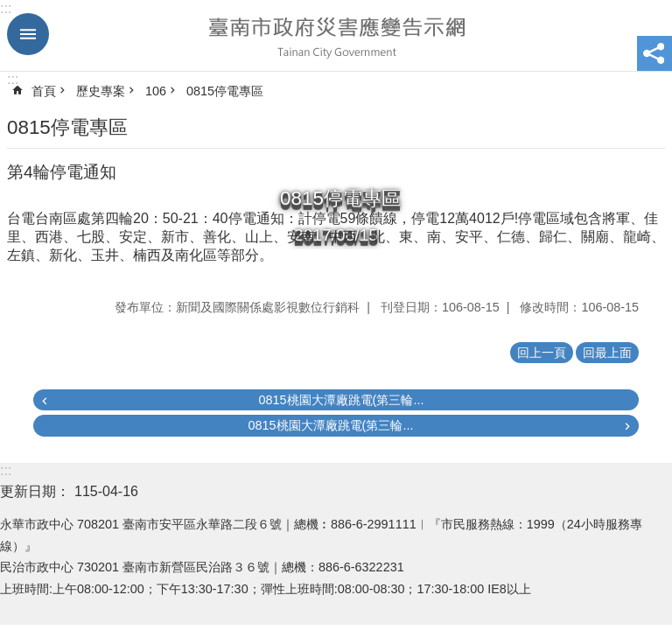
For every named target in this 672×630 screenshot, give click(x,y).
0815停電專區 (225, 91)
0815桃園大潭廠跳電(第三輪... (342, 400)
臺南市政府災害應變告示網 (336, 36)
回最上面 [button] (607, 353)
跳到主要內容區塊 (9, 9)
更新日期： (35, 491)
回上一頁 (542, 353)
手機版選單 (28, 34)
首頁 (44, 91)
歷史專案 (101, 91)
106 (156, 91)
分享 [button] (654, 53)
